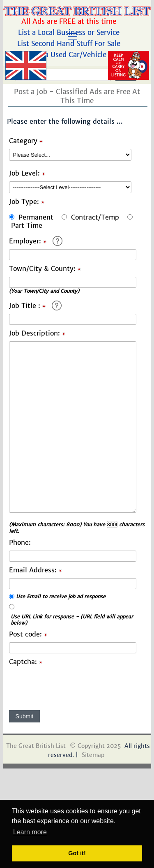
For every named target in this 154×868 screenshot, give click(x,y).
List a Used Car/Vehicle (70, 55)
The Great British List (36, 746)
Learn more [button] (30, 832)
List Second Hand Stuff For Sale (70, 44)
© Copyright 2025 (95, 746)
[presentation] (71, 686)
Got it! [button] (77, 853)
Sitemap (93, 755)
